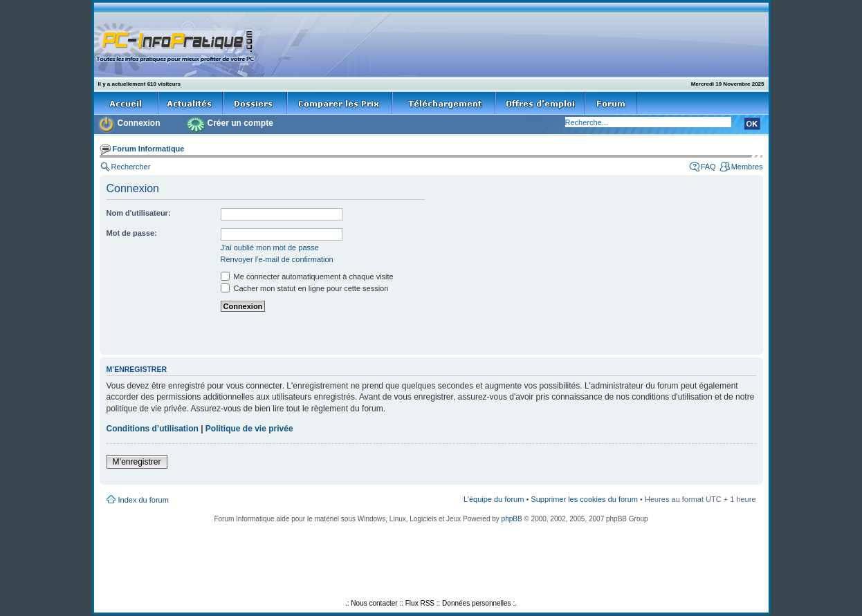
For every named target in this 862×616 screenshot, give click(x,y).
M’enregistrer (137, 462)
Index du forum (144, 500)
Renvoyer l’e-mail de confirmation (277, 259)
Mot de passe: (132, 233)
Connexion (139, 123)
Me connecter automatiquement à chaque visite (307, 277)
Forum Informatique (149, 149)
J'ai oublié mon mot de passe (270, 248)
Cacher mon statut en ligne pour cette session (305, 288)
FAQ (708, 167)
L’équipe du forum (494, 499)
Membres (747, 167)
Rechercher (131, 167)
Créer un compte (240, 123)
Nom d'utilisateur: (139, 213)
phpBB (512, 519)
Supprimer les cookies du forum (584, 499)
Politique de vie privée (249, 429)
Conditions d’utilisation (153, 429)
